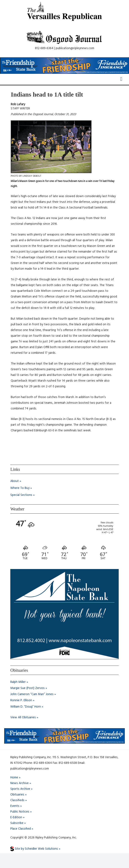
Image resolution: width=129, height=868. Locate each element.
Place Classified (21, 829)
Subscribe (17, 823)
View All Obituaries (23, 718)
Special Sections (21, 495)
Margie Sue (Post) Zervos (28, 688)
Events (15, 806)
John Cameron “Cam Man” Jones (32, 694)
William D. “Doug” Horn (26, 707)
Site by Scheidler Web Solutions (34, 849)
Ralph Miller (18, 682)
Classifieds (17, 800)
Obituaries (17, 795)
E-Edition (16, 818)
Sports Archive (20, 789)
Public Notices (20, 812)
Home (14, 778)
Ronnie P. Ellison (21, 700)
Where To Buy (20, 488)
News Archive (19, 783)
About (15, 481)
